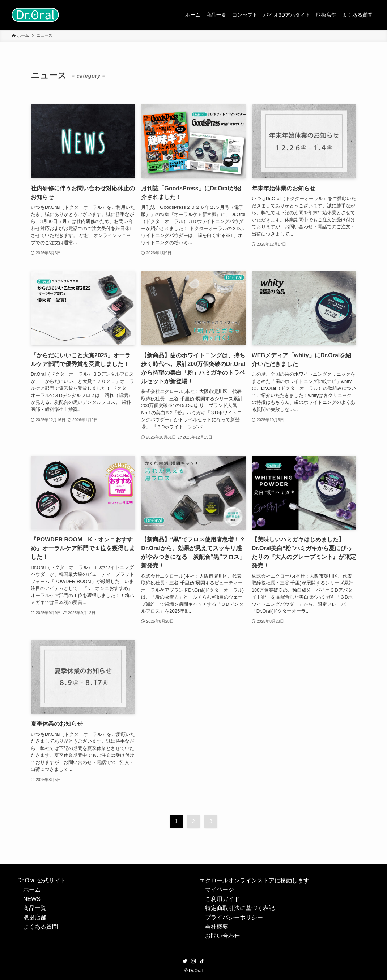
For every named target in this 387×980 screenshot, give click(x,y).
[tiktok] (202, 961)
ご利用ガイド (222, 899)
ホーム (32, 890)
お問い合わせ (222, 936)
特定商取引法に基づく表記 (240, 908)
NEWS (32, 899)
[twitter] (185, 961)
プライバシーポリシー (234, 917)
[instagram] (193, 961)
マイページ (220, 890)
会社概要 (217, 927)
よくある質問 (41, 927)
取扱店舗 (35, 917)
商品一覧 (35, 908)
